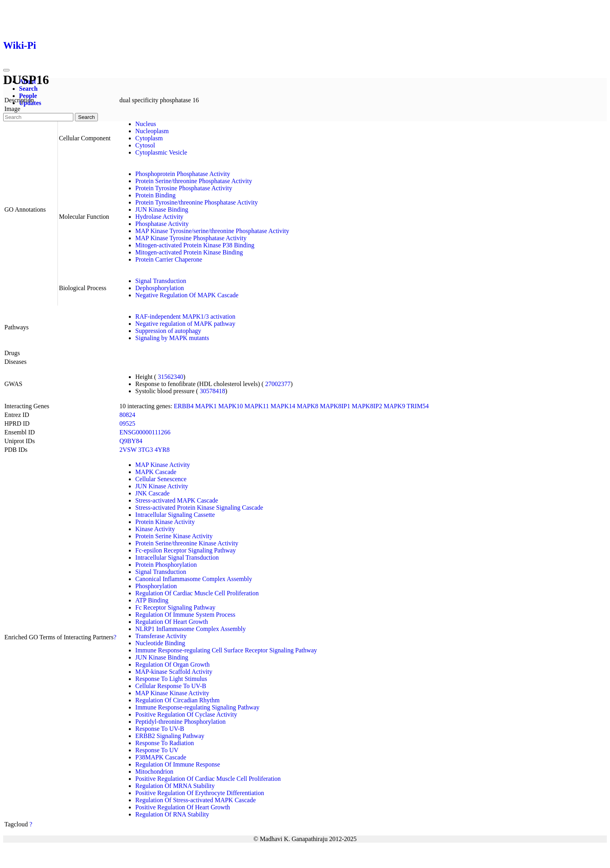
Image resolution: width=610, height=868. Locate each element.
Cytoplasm (149, 138)
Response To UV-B (160, 729)
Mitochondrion (154, 771)
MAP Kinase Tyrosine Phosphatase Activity (191, 238)
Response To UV (157, 750)
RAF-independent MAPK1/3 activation (185, 316)
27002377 (278, 384)
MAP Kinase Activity (163, 465)
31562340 (170, 377)
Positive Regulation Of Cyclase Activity (186, 714)
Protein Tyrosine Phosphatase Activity (184, 188)
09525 (127, 423)
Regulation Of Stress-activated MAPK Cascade (195, 800)
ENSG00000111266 (145, 432)
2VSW (128, 450)
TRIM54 (418, 406)
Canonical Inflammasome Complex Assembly (194, 579)
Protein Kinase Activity (165, 522)
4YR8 (162, 450)
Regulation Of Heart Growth (172, 622)
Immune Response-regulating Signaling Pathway (197, 707)
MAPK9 (394, 406)
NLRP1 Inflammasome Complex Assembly (190, 629)
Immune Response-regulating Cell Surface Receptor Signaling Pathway (226, 650)
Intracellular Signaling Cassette (175, 515)
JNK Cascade (152, 493)
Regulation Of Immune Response (178, 764)
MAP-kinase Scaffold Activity (174, 672)
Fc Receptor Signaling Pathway (175, 607)
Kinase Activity (155, 529)
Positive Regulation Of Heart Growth (183, 807)
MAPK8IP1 (335, 406)
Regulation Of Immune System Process (185, 615)
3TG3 (146, 450)
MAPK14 (283, 406)
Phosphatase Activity (162, 224)
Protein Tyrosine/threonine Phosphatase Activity (196, 202)
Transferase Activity (161, 636)
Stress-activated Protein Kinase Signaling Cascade (199, 508)
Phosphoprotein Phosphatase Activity (183, 174)
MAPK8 (308, 406)
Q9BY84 (131, 441)
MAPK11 (257, 406)
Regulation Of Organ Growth (172, 664)
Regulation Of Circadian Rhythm (177, 700)
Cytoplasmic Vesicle (161, 152)
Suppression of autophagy (168, 331)
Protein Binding (155, 195)
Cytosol (145, 145)
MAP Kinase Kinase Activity (172, 693)
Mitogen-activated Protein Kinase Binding (189, 252)
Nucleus (145, 124)
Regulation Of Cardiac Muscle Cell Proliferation (197, 593)
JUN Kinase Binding (162, 209)
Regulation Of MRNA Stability (175, 786)
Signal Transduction (161, 281)
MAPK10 (231, 406)
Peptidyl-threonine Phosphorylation (180, 722)
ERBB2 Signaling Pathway (170, 736)
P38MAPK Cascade (161, 757)
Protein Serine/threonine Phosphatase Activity (194, 181)
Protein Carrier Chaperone (169, 259)
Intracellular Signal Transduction (177, 557)
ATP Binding (152, 600)
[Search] (38, 117)
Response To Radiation (164, 743)
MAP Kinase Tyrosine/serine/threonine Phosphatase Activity (212, 231)
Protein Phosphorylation (166, 565)
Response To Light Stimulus (171, 679)
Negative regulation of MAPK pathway (185, 324)
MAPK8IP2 (367, 406)
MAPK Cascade (156, 472)
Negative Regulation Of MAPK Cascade (187, 295)
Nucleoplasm (152, 131)
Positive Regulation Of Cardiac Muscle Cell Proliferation (208, 779)
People (28, 96)
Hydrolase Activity (159, 217)
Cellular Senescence (161, 479)
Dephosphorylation (160, 288)
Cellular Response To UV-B (171, 686)
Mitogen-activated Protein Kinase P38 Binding (195, 245)
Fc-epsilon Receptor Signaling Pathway (185, 550)
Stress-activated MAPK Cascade (177, 500)
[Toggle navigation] (6, 70)
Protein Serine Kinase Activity (174, 536)
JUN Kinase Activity (162, 486)
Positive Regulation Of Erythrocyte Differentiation (200, 793)
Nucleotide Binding (160, 643)
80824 (127, 415)
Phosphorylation (156, 586)
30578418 (212, 391)
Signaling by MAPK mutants (172, 338)
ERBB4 (184, 406)
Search (28, 89)
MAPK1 (206, 406)
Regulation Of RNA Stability (172, 814)
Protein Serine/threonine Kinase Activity (187, 543)
